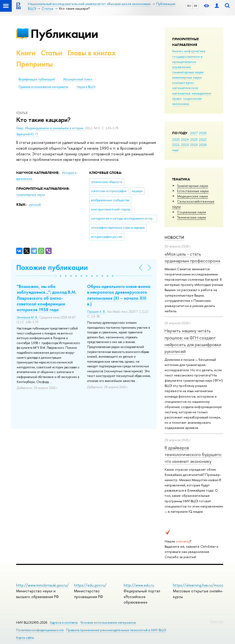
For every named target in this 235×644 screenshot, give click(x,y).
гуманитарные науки (188, 72)
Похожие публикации (52, 267)
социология (192, 98)
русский (35, 205)
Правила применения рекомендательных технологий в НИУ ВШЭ (116, 630)
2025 (176, 139)
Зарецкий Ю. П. (27, 134)
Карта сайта (25, 638)
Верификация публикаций (37, 79)
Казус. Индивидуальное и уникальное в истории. (51, 128)
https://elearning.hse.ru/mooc (198, 585)
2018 (203, 145)
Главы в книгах (92, 53)
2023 (194, 139)
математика (181, 93)
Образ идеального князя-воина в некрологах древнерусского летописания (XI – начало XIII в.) (119, 295)
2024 (185, 139)
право (177, 98)
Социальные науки (192, 212)
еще (175, 150)
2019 (194, 145)
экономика (180, 104)
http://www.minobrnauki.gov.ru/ (43, 585)
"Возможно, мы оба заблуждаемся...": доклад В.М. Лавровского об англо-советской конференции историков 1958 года (47, 298)
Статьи (52, 53)
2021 (176, 145)
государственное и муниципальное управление (187, 62)
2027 (194, 133)
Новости (174, 237)
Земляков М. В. (27, 317)
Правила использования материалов (43, 87)
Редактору (217, 621)
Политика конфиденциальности (40, 630)
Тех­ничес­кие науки (192, 217)
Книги (26, 53)
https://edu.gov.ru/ (90, 585)
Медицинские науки (192, 196)
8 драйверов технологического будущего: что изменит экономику (193, 454)
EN (195, 6)
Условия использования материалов (108, 622)
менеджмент (202, 93)
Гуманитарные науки (193, 186)
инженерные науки (187, 77)
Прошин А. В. (96, 312)
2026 (203, 133)
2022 (203, 139)
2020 (185, 145)
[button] (55, 276)
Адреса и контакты (64, 622)
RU (189, 6)
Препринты (34, 64)
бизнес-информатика (189, 51)
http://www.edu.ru (139, 585)
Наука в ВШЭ (86, 87)
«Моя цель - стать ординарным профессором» (192, 257)
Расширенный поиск (78, 79)
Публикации (64, 34)
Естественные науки (193, 191)
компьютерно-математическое (185, 85)
